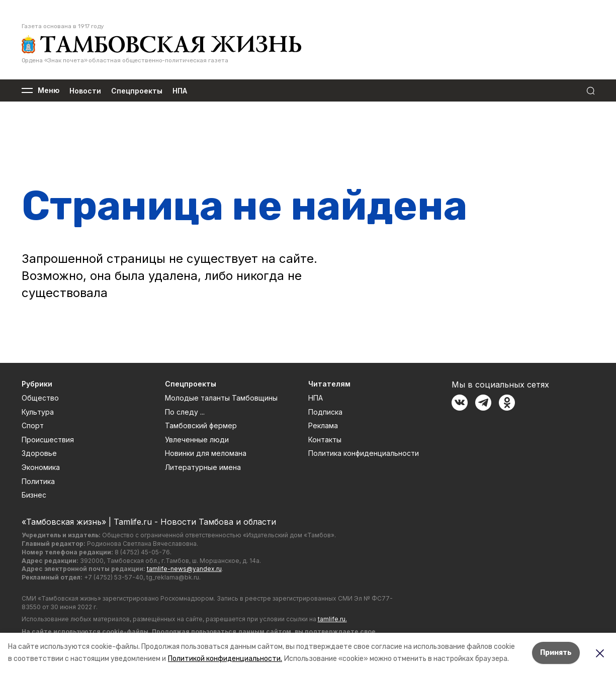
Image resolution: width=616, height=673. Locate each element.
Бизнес (34, 495)
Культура (38, 412)
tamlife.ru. (332, 619)
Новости (85, 91)
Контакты (325, 440)
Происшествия (48, 440)
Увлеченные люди (197, 440)
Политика (38, 481)
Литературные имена (203, 467)
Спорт (33, 425)
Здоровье (39, 453)
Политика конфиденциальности (364, 453)
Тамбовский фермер (201, 425)
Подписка (325, 412)
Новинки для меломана (206, 453)
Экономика (41, 467)
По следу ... (185, 412)
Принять (556, 653)
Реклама (323, 425)
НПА (180, 91)
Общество (40, 398)
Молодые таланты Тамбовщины (221, 398)
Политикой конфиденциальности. (225, 659)
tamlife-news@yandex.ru (184, 569)
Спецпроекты (137, 91)
